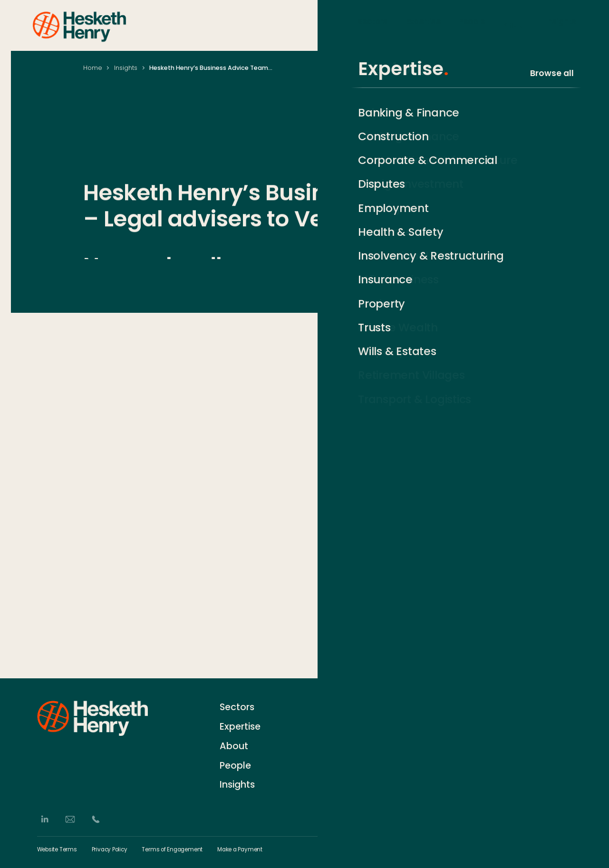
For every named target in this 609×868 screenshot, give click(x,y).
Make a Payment (240, 850)
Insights (561, 24)
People (472, 24)
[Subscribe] (567, 725)
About (515, 24)
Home (93, 68)
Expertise (423, 24)
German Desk (357, 777)
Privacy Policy (110, 850)
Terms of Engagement (172, 850)
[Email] (70, 819)
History (345, 724)
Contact (348, 706)
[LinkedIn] (44, 819)
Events (344, 759)
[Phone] (96, 819)
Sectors (372, 24)
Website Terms (57, 850)
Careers (347, 742)
